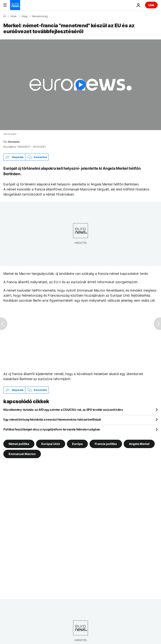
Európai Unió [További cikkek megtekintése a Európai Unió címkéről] (51, 444)
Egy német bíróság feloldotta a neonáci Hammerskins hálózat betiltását (52, 419)
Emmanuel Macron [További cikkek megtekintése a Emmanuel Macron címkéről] (22, 454)
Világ (24, 16)
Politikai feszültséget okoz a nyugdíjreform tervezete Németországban (52, 429)
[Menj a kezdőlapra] (15, 5)
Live (151, 5)
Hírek (14, 16)
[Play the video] (80, 85)
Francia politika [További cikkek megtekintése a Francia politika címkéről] (106, 444)
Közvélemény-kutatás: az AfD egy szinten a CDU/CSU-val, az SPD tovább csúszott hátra (63, 410)
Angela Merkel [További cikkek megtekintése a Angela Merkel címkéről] (139, 444)
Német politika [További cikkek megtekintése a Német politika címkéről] (19, 444)
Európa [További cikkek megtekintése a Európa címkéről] (77, 444)
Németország (40, 16)
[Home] (5, 16)
